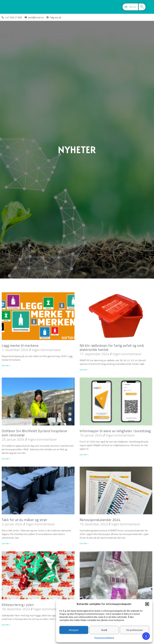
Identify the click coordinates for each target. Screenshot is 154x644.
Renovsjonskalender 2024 (100, 520)
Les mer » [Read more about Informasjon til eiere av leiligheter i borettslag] (84, 454)
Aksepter (74, 630)
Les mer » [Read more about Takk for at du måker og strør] (6, 543)
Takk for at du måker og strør (24, 520)
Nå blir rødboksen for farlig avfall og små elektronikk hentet (112, 347)
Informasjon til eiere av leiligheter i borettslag (115, 431)
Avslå (104, 630)
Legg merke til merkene (20, 345)
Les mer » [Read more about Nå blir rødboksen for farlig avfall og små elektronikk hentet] (84, 370)
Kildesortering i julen (18, 605)
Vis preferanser (135, 630)
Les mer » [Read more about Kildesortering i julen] (6, 625)
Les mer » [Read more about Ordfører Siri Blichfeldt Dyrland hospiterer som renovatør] (6, 459)
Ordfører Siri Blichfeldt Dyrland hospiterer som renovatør (35, 433)
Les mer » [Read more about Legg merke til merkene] (6, 365)
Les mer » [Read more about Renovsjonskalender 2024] (84, 543)
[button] (147, 604)
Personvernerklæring (104, 638)
